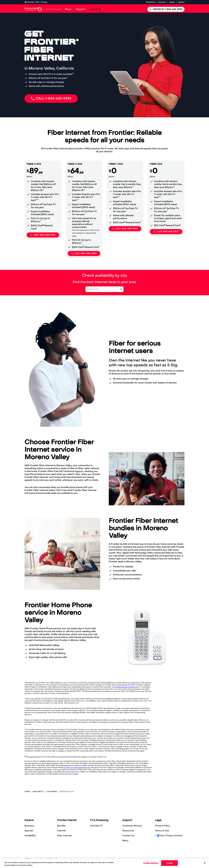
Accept (169, 863)
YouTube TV (96, 826)
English (172, 2)
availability (38, 792)
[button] (121, 289)
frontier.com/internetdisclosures (77, 768)
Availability (30, 836)
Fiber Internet (64, 836)
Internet (61, 831)
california (52, 792)
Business (162, 2)
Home (27, 792)
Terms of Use (162, 831)
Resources (128, 831)
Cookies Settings (151, 863)
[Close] (205, 863)
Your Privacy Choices (169, 836)
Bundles (62, 826)
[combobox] (102, 289)
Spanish (181, 2)
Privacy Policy (162, 826)
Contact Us (128, 836)
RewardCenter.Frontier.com (127, 687)
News (125, 840)
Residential (151, 2)
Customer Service (132, 826)
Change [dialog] (44, 2)
